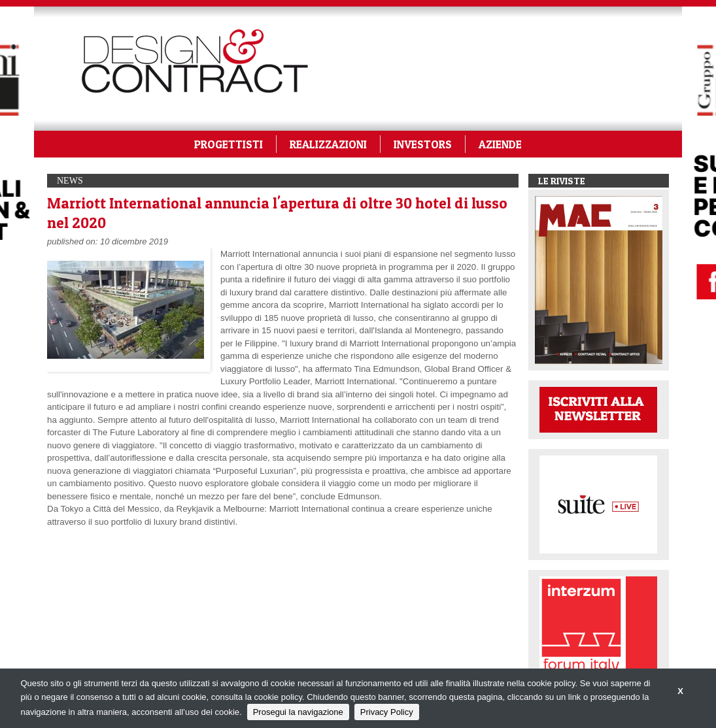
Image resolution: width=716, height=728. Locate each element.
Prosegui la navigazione (298, 712)
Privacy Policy (387, 712)
